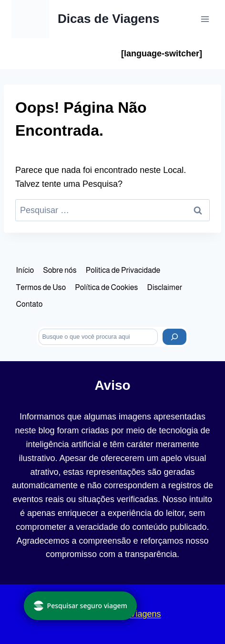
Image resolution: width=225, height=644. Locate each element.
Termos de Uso (41, 287)
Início (25, 270)
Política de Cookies (106, 287)
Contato (30, 304)
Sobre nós (60, 270)
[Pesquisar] (174, 337)
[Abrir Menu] (205, 19)
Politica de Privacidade (123, 270)
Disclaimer (165, 287)
